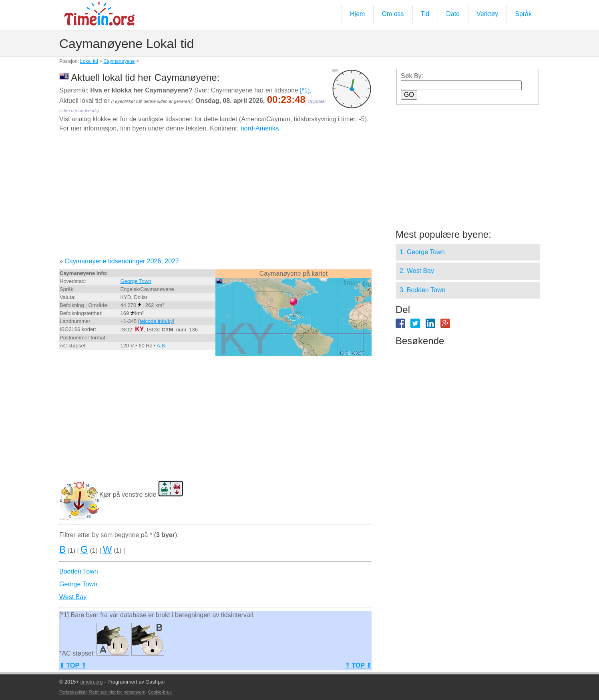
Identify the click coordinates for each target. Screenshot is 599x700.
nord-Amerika (260, 128)
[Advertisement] (215, 198)
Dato (453, 14)
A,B (161, 346)
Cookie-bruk (160, 692)
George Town (136, 281)
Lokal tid (89, 61)
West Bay (73, 597)
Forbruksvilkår (73, 692)
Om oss (393, 14)
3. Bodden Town (422, 290)
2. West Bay (417, 271)
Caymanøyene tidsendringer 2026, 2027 (122, 261)
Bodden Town (79, 571)
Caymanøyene (119, 61)
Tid (425, 14)
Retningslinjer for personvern (118, 692)
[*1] (305, 90)
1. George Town (422, 252)
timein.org (91, 682)
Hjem (357, 14)
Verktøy (487, 14)
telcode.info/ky (156, 321)
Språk (523, 14)
